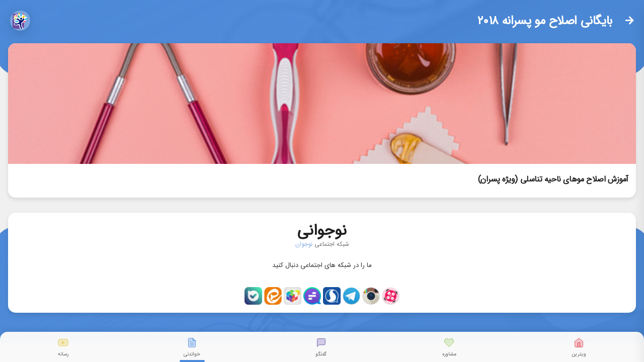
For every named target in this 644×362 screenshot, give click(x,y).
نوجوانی (322, 229)
